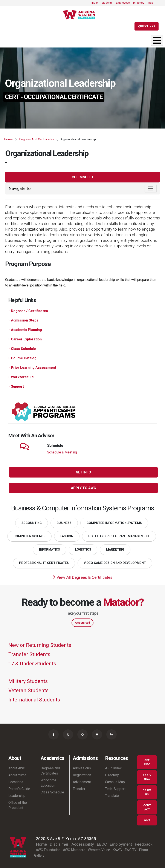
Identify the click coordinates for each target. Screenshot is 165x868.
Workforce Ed (22, 377)
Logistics (83, 550)
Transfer (79, 789)
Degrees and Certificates (37, 139)
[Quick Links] (147, 26)
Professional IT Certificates (44, 563)
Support (17, 387)
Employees (123, 3)
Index (95, 3)
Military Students (28, 681)
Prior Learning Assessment (34, 368)
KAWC (117, 850)
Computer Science (29, 536)
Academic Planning (26, 330)
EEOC (102, 844)
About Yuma (17, 775)
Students (107, 3)
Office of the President (18, 805)
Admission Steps (25, 320)
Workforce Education (48, 783)
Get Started (83, 623)
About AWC (17, 768)
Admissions (82, 768)
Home (8, 139)
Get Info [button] (83, 472)
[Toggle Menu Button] (157, 40)
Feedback (144, 844)
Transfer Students (29, 654)
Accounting (32, 523)
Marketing (115, 550)
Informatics (50, 550)
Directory (139, 3)
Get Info (147, 762)
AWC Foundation (48, 850)
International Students (34, 700)
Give (147, 821)
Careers (147, 793)
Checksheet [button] (83, 177)
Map (150, 3)
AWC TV (130, 850)
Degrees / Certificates (29, 311)
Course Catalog (24, 358)
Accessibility (83, 844)
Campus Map (115, 782)
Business (64, 523)
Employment (121, 844)
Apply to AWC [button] (83, 488)
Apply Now (147, 778)
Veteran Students (28, 690)
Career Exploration (26, 339)
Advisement (82, 782)
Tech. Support (115, 789)
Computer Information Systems (114, 523)
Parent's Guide (19, 789)
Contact (147, 808)
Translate (112, 796)
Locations (16, 782)
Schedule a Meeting (62, 452)
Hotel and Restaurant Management (119, 536)
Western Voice (99, 850)
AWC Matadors (74, 850)
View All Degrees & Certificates (83, 577)
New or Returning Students (40, 645)
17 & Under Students (32, 664)
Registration (82, 775)
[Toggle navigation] (151, 188)
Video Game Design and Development (115, 563)
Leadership (17, 796)
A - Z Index (113, 768)
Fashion (67, 536)
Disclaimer (59, 844)
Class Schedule (23, 349)
